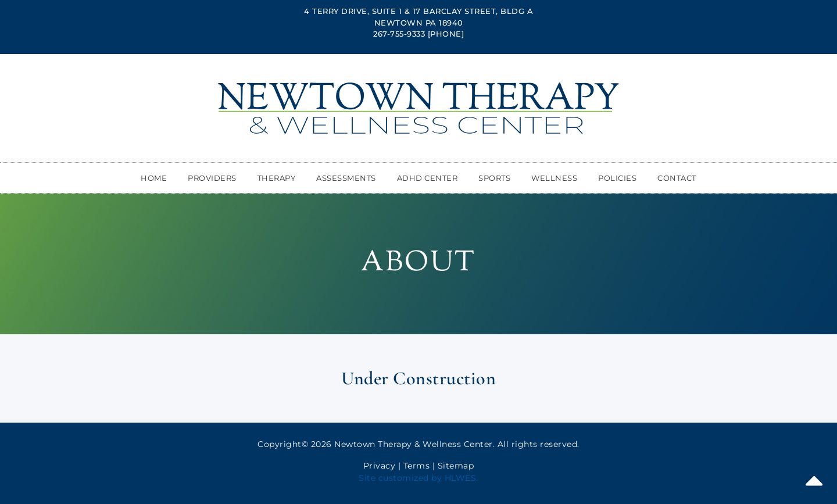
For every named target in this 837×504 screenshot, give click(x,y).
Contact (677, 178)
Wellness (554, 178)
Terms (417, 466)
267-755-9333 (399, 34)
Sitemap (456, 466)
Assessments (346, 178)
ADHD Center (428, 178)
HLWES (461, 478)
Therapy (277, 178)
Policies (617, 178)
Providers (212, 178)
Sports (494, 178)
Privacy (380, 466)
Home (154, 178)
